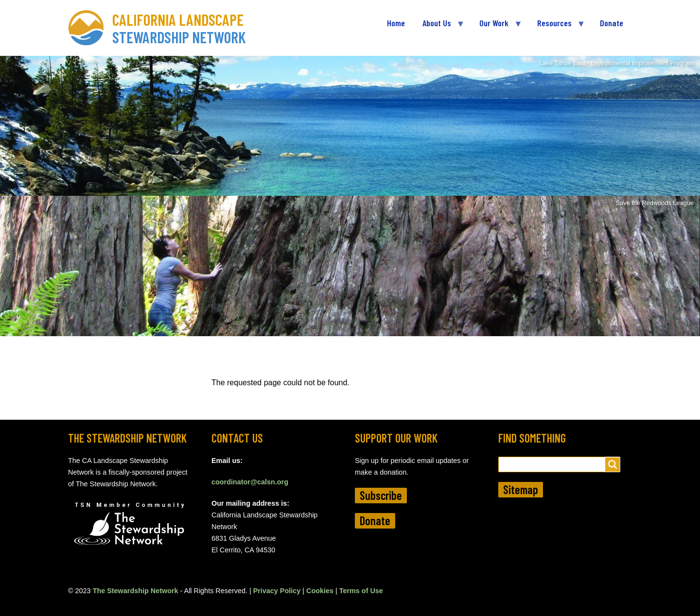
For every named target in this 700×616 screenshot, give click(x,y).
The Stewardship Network (136, 591)
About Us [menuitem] (439, 27)
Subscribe (381, 495)
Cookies (320, 591)
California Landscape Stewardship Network (179, 28)
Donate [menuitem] (612, 23)
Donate (375, 521)
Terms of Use (361, 591)
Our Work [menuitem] (496, 27)
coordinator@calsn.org (250, 482)
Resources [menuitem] (557, 27)
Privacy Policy (277, 591)
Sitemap (521, 489)
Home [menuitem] (396, 23)
